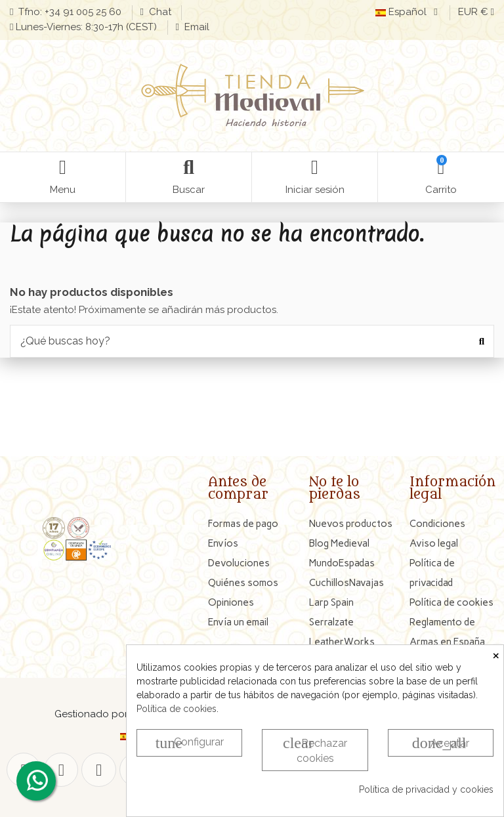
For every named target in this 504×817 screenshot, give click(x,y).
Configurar (190, 743)
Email (196, 27)
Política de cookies (177, 709)
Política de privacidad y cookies (426, 789)
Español (409, 12)
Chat (160, 12)
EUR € (476, 12)
